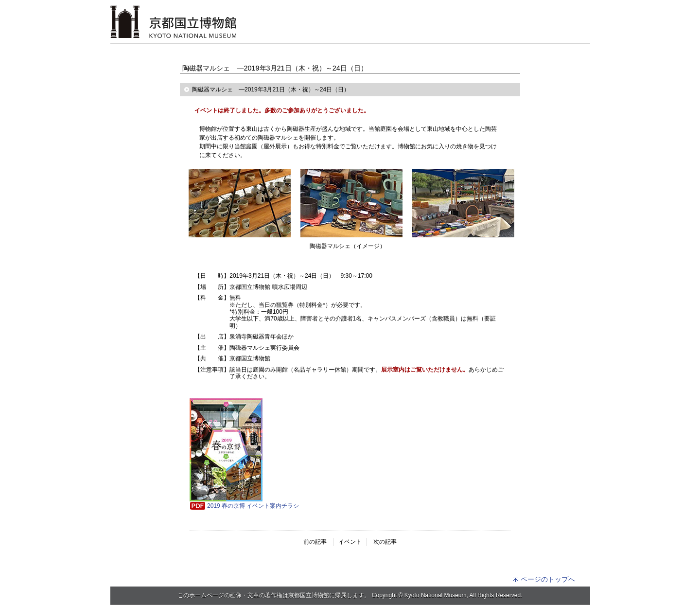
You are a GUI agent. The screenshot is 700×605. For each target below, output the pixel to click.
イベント (350, 542)
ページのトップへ (544, 579)
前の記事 (315, 542)
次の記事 (385, 542)
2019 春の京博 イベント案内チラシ (253, 506)
